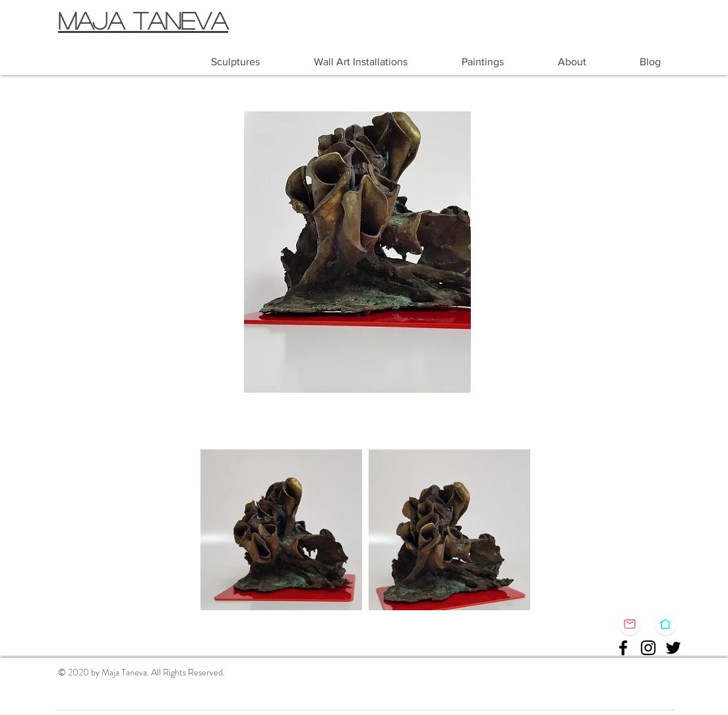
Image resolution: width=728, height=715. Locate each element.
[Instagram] (648, 648)
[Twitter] (673, 648)
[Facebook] (623, 648)
